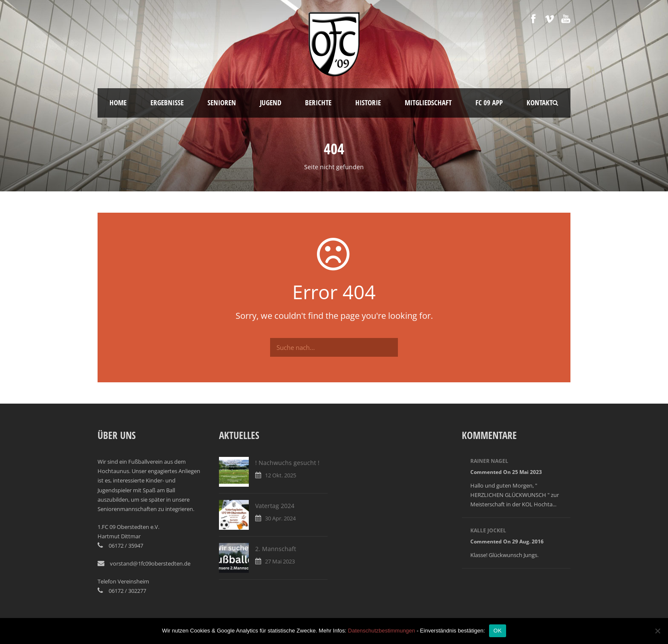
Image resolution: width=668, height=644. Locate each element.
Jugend (271, 103)
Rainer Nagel (489, 461)
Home (118, 103)
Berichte (318, 103)
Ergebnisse (167, 103)
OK (497, 631)
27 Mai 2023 (280, 561)
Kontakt (540, 103)
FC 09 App (489, 103)
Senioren (222, 103)
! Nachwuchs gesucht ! (287, 463)
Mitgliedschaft (428, 103)
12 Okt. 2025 (281, 475)
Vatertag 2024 (275, 506)
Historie (368, 103)
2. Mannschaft (276, 549)
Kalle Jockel (488, 530)
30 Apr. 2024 (280, 518)
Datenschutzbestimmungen (382, 631)
